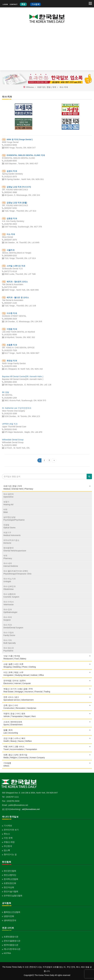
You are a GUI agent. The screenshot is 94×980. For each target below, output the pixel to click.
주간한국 (8, 846)
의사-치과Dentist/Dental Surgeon (13, 626)
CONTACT (14, 4)
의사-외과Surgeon (8, 619)
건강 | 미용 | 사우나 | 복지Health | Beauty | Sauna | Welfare (47, 740)
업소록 (7, 850)
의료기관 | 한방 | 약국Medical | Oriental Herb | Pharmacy (47, 487)
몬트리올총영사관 (12, 941)
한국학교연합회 (11, 879)
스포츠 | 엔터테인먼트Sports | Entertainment (47, 723)
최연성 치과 (12, 361)
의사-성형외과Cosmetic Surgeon (11, 595)
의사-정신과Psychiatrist (9, 649)
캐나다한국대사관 (12, 949)
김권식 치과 (12, 171)
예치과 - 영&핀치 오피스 (17, 282)
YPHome (30, 87)
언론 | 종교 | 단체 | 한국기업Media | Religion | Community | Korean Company (47, 756)
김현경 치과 (12, 218)
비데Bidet (6, 511)
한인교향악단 (10, 875)
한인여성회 (9, 887)
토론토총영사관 (11, 937)
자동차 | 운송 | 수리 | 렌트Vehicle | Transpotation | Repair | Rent (47, 715)
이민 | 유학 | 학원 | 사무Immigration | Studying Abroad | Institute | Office (47, 674)
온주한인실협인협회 (13, 896)
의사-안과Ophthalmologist (10, 611)
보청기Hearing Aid (8, 503)
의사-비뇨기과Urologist (10, 580)
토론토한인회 (10, 883)
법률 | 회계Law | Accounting (47, 731)
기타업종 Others (47, 764)
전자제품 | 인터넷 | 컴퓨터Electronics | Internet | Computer (47, 682)
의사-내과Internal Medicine (11, 565)
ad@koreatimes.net (31, 809)
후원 (23, 4)
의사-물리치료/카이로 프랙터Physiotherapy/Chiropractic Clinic (17, 572)
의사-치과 (64, 87)
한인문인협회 (10, 871)
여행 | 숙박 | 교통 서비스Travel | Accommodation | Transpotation (47, 748)
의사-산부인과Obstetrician (10, 588)
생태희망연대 (10, 920)
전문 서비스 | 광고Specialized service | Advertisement (47, 698)
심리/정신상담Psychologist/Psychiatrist (14, 519)
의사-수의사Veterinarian (9, 603)
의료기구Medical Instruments (12, 534)
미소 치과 (11, 234)
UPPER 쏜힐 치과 (10, 424)
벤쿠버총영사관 (11, 945)
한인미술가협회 (11, 891)
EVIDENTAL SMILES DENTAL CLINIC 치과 (26, 155)
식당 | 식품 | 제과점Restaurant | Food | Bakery (47, 657)
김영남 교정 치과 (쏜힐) (17, 203)
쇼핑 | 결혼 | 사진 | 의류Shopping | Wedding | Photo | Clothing (47, 666)
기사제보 (8, 826)
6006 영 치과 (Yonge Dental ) (20, 139)
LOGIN (5, 4)
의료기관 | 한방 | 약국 (47, 87)
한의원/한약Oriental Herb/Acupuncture (15, 549)
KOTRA (7, 953)
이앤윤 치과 (12, 329)
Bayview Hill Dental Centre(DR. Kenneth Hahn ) (23, 376)
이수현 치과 (12, 313)
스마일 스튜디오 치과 (16, 266)
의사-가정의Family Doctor (9, 634)
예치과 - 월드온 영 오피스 (18, 297)
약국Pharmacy (8, 557)
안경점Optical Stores (9, 526)
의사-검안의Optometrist (9, 495)
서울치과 (11, 250)
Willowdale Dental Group (13, 440)
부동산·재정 (9, 842)
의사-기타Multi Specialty (10, 642)
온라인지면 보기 (11, 830)
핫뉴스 (7, 834)
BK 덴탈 (6, 392)
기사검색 (35, 4)
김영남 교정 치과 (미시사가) (19, 187)
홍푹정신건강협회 (12, 912)
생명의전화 (9, 916)
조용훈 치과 (12, 345)
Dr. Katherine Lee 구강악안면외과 (17, 408)
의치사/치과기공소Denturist (11, 542)
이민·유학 (8, 838)
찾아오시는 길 (10, 854)
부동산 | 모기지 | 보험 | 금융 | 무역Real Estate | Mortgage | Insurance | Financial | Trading (47, 690)
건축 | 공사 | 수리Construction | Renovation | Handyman (47, 707)
